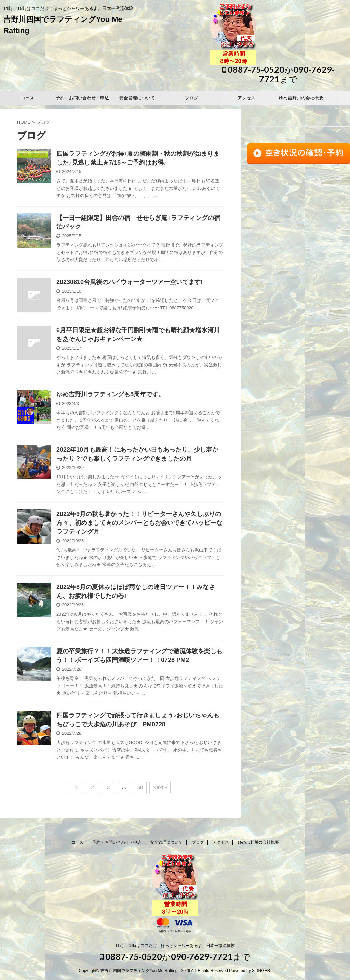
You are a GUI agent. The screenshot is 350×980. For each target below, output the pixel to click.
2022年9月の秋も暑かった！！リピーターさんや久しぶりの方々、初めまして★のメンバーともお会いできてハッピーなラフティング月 (139, 523)
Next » (160, 787)
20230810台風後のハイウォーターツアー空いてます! (130, 282)
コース (28, 98)
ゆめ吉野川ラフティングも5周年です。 (110, 394)
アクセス (246, 98)
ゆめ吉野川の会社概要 (301, 98)
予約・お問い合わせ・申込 (82, 98)
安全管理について (137, 98)
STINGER (261, 971)
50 (140, 787)
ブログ (192, 98)
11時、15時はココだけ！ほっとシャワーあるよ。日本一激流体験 (175, 946)
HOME (24, 122)
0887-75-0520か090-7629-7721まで (278, 74)
